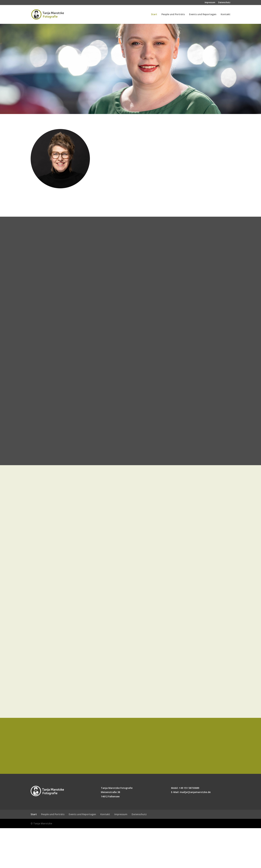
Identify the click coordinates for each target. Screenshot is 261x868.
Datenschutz (224, 3)
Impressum (210, 3)
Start (154, 15)
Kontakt (226, 15)
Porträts (131, 142)
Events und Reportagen (203, 15)
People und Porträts (173, 15)
